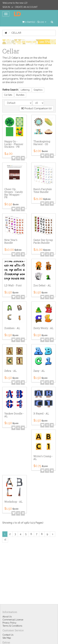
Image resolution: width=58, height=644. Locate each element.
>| (5, 540)
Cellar (16, 33)
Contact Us (8, 635)
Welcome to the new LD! (15, 3)
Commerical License (13, 620)
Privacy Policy (9, 623)
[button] (34, 22)
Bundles (20, 95)
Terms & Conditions (12, 626)
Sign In (6, 7)
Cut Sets (8, 95)
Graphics (38, 90)
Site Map (7, 638)
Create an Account (26, 7)
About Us (7, 617)
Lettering (25, 90)
